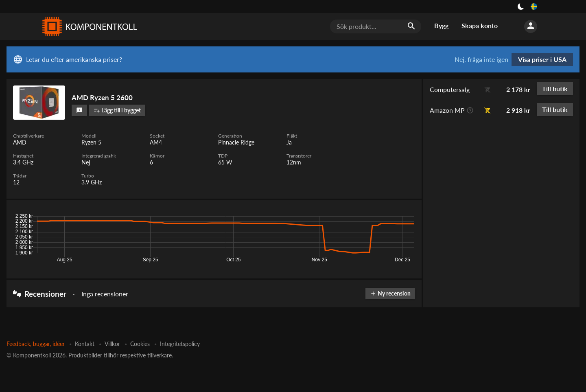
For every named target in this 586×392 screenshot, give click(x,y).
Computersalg (450, 89)
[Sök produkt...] (376, 26)
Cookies (140, 344)
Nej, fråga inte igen (481, 59)
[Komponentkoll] (88, 26)
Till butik (555, 89)
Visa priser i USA (542, 59)
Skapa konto (480, 25)
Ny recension (390, 293)
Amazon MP (447, 110)
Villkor (112, 344)
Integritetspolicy (180, 344)
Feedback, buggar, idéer (36, 344)
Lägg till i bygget (117, 110)
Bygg (441, 25)
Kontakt (85, 344)
